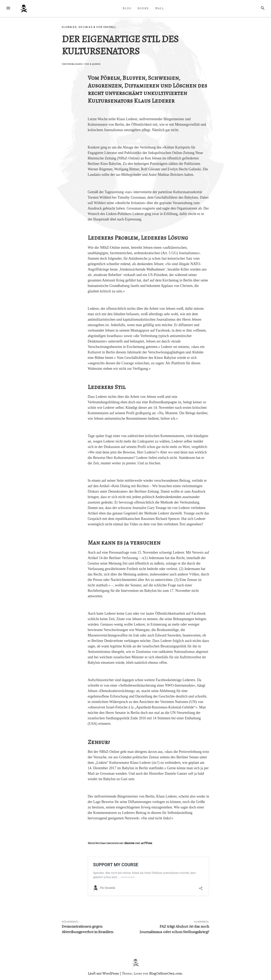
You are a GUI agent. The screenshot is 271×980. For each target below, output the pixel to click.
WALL (160, 8)
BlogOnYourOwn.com (166, 973)
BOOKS (143, 8)
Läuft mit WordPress (104, 973)
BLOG (127, 8)
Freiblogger (75, 64)
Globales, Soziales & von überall (89, 27)
